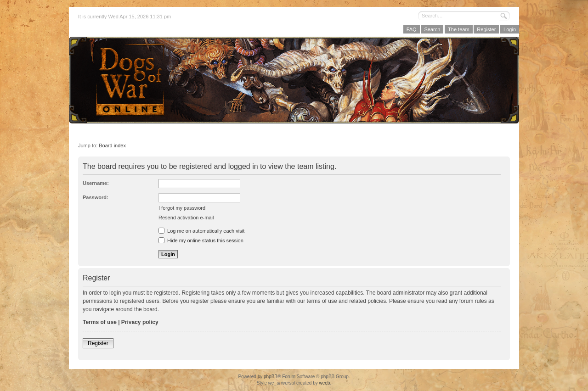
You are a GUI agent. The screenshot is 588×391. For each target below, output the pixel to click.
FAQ (412, 29)
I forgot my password (182, 208)
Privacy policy (140, 322)
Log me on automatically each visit (201, 231)
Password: (96, 197)
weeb (324, 383)
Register (486, 29)
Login (510, 29)
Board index (112, 145)
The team (458, 29)
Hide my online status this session (201, 240)
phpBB (271, 377)
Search (432, 29)
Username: (96, 183)
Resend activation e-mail (186, 218)
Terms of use (100, 322)
